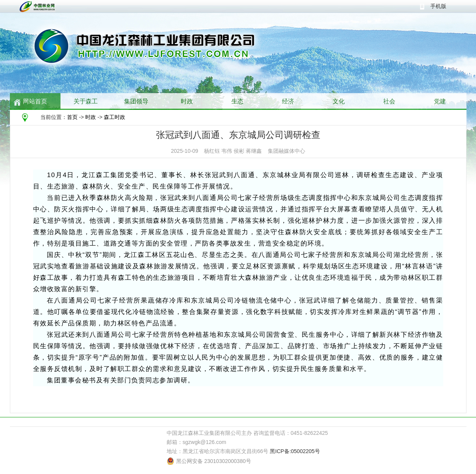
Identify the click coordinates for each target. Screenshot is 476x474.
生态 (237, 101)
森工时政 (115, 117)
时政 (187, 101)
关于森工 (86, 101)
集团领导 (136, 101)
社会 (389, 101)
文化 (339, 101)
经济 (288, 101)
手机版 (438, 6)
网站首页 (35, 101)
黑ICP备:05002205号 (295, 451)
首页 (72, 117)
